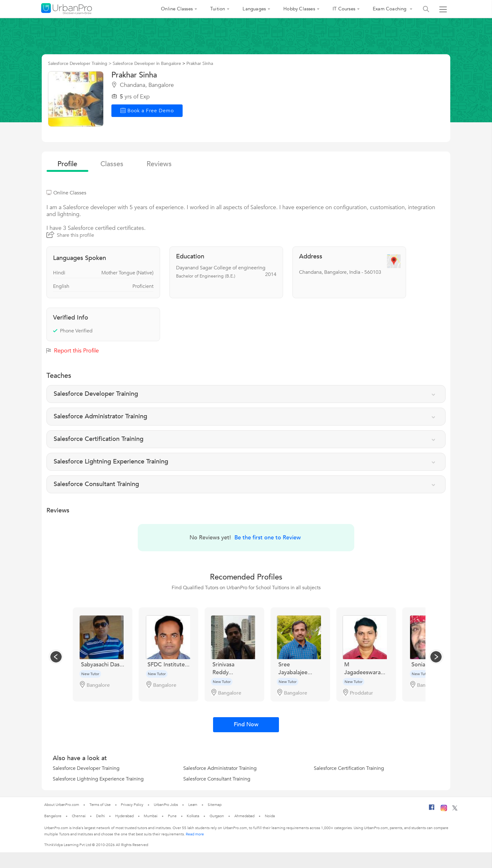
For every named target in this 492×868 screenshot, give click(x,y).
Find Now (246, 725)
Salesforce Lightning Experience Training (98, 779)
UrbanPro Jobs (166, 805)
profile (67, 164)
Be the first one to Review (268, 538)
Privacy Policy (132, 805)
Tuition (218, 9)
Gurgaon (217, 816)
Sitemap (214, 805)
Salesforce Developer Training (86, 768)
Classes (112, 164)
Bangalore (53, 816)
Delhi (101, 816)
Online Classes (177, 9)
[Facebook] (432, 810)
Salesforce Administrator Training (220, 768)
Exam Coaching (390, 9)
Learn (193, 805)
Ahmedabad (244, 816)
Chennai (79, 816)
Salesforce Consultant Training (217, 779)
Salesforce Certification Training (349, 768)
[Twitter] (455, 809)
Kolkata (193, 816)
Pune (172, 816)
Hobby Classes (299, 9)
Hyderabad (124, 816)
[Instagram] (444, 810)
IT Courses (344, 9)
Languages (254, 9)
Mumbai (150, 816)
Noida (270, 816)
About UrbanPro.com (61, 805)
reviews (159, 164)
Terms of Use (100, 805)
